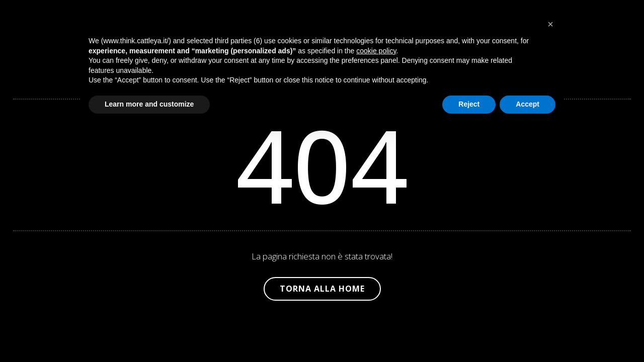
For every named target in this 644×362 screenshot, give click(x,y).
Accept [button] (528, 104)
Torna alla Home (322, 289)
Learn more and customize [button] (149, 104)
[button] (550, 24)
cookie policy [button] (376, 51)
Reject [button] (469, 104)
